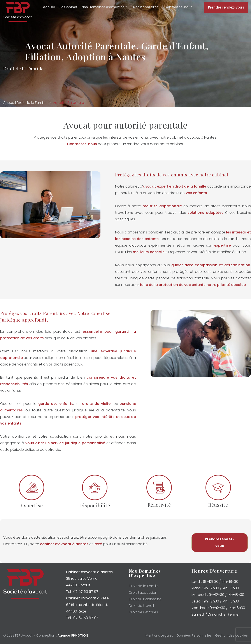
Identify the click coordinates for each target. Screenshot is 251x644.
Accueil (10, 103)
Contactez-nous (82, 144)
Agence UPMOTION (73, 635)
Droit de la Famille (32, 103)
